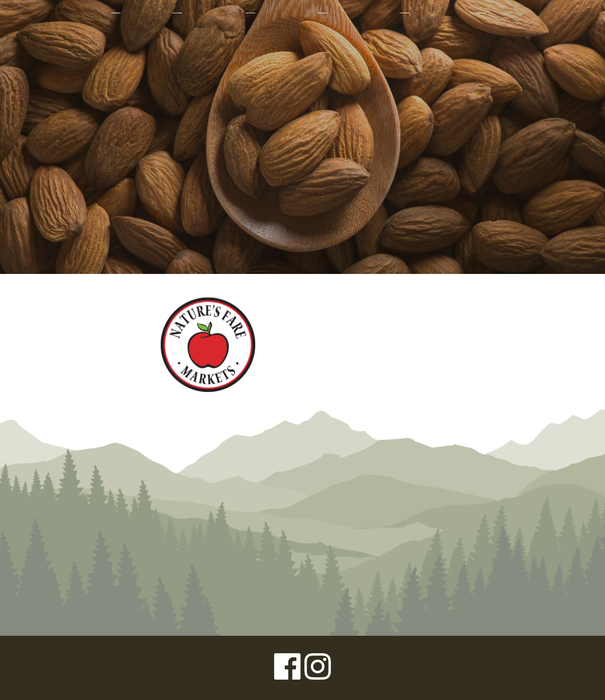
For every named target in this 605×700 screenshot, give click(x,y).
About (91, 13)
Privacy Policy (43, 668)
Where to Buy (442, 13)
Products (146, 13)
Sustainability (363, 13)
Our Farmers (286, 13)
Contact (509, 13)
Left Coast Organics (302, 101)
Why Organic (213, 13)
